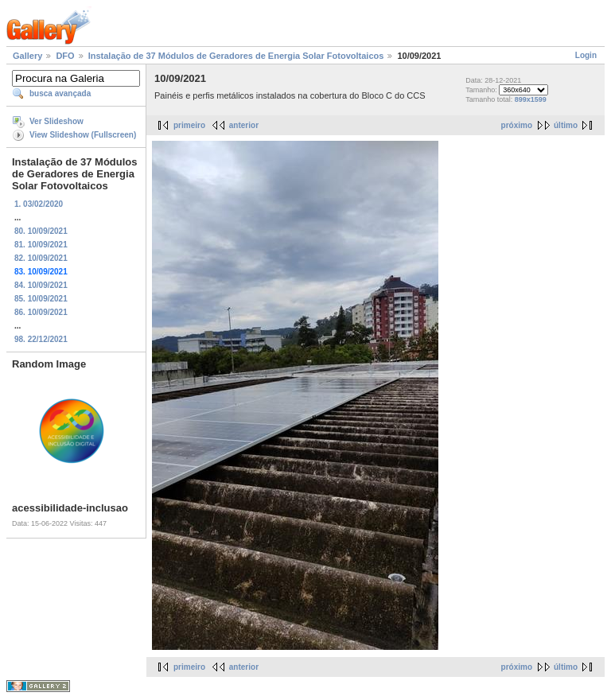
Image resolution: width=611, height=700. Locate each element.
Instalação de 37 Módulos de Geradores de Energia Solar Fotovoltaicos (236, 56)
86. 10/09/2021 (41, 312)
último (566, 125)
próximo (517, 125)
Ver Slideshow (56, 121)
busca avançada (60, 93)
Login (586, 55)
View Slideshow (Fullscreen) (83, 135)
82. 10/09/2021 (41, 258)
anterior (244, 125)
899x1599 (531, 99)
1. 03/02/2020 (39, 204)
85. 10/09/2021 (41, 299)
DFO (65, 56)
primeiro (189, 125)
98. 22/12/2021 (41, 339)
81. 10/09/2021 (41, 245)
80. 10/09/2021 (41, 231)
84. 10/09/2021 (41, 285)
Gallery (27, 56)
